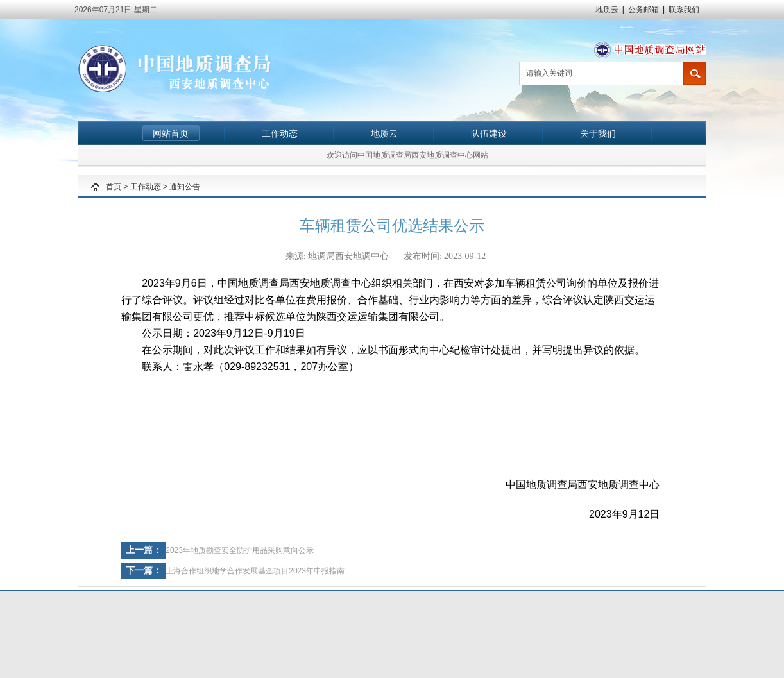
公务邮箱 (643, 10)
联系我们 (684, 10)
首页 (114, 187)
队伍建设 (489, 133)
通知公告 (185, 187)
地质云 (607, 10)
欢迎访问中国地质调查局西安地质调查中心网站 (407, 155)
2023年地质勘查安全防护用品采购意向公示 (240, 550)
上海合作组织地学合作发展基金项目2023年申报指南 (255, 571)
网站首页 (171, 133)
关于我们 (598, 133)
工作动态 (280, 133)
